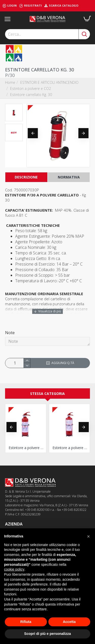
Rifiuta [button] (26, 622)
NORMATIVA (69, 177)
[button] (33, 133)
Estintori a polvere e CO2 (31, 88)
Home (10, 82)
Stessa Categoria (48, 394)
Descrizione (26, 177)
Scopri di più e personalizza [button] (47, 634)
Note (10, 333)
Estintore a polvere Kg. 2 (71, 448)
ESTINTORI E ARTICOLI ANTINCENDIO (49, 82)
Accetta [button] (69, 622)
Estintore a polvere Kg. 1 (27, 448)
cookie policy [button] (14, 569)
